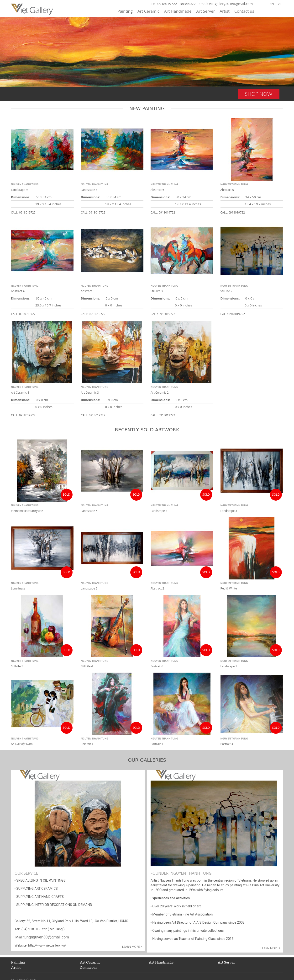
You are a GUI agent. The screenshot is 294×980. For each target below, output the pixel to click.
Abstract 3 (88, 291)
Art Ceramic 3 (90, 393)
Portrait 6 (157, 666)
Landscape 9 (19, 190)
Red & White (229, 588)
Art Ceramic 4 (20, 393)
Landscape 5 (89, 511)
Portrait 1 (157, 744)
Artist (225, 11)
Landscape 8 (89, 190)
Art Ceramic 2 (160, 393)
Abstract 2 (157, 588)
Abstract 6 (157, 190)
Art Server (205, 11)
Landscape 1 (229, 666)
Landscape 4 (159, 511)
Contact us (244, 11)
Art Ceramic (148, 11)
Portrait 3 (227, 744)
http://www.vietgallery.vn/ (47, 945)
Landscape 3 (229, 511)
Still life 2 (226, 291)
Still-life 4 (87, 666)
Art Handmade (178, 11)
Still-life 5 (17, 666)
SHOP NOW (259, 94)
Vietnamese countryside (27, 511)
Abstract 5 (227, 190)
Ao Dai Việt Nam (22, 744)
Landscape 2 (89, 588)
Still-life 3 (157, 291)
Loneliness (18, 588)
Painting (125, 11)
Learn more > (132, 947)
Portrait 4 (87, 744)
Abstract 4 (18, 291)
